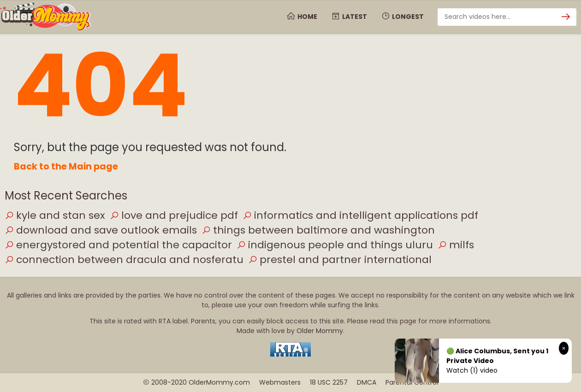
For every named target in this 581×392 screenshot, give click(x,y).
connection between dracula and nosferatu (124, 260)
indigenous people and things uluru (335, 245)
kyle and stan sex (55, 215)
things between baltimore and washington (318, 230)
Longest (402, 17)
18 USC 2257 (329, 382)
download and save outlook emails (101, 230)
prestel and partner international (340, 260)
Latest (349, 17)
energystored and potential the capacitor (118, 245)
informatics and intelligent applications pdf (360, 215)
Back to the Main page (66, 167)
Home (302, 17)
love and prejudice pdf (174, 215)
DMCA (367, 382)
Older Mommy (320, 331)
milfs (456, 245)
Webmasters (280, 382)
